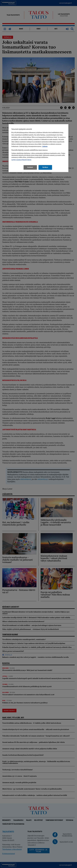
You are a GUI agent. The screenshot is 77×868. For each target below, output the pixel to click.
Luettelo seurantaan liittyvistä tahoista (21, 160)
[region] (38, 148)
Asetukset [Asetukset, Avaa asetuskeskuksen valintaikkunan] (30, 167)
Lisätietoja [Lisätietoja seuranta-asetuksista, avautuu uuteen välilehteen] (45, 147)
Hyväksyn (45, 167)
